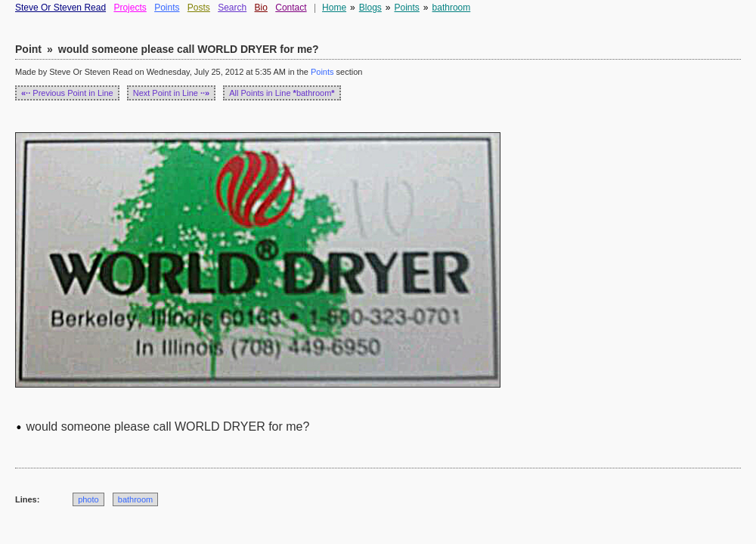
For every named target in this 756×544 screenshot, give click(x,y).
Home (334, 8)
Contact (291, 8)
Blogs (370, 8)
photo (88, 499)
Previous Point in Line (67, 93)
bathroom (452, 8)
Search (232, 8)
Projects (130, 8)
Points (167, 8)
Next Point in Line (172, 93)
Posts (199, 8)
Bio (261, 8)
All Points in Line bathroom (282, 93)
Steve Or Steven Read (60, 8)
